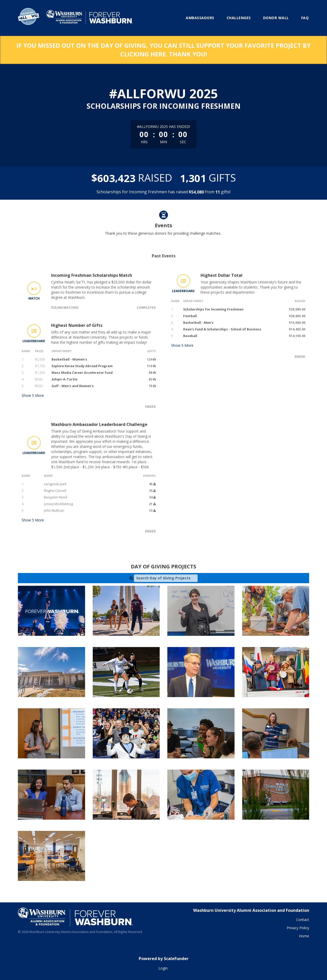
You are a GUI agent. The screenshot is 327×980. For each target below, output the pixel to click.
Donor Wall (276, 18)
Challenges (239, 18)
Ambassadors (200, 18)
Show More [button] (33, 395)
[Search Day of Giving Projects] (166, 578)
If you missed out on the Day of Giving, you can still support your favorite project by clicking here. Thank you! (163, 50)
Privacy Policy (298, 928)
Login (163, 968)
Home (304, 936)
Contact (303, 920)
